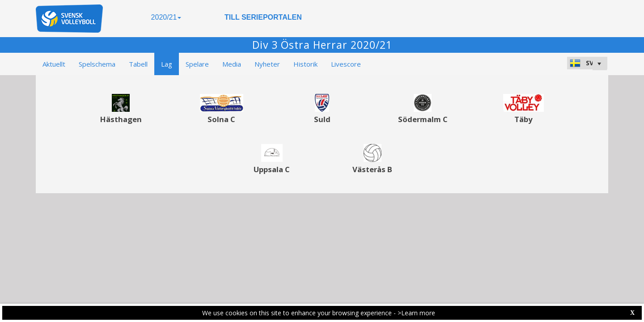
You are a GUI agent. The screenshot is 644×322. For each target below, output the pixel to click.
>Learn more (416, 313)
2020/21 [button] (166, 17)
